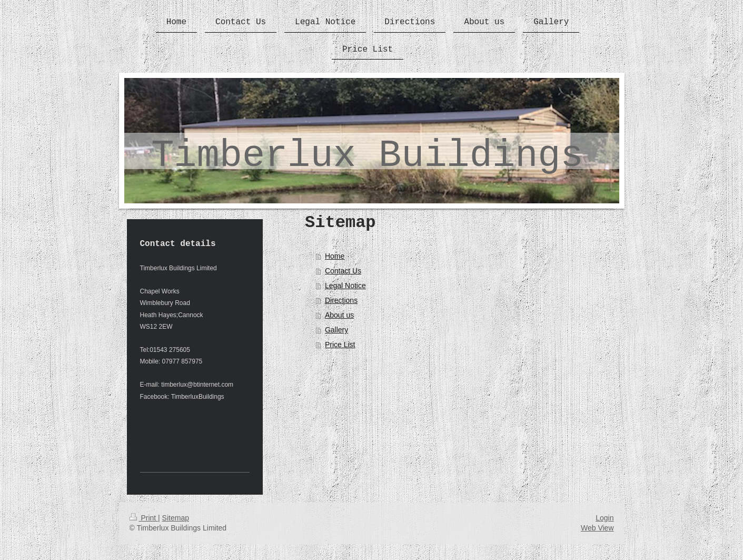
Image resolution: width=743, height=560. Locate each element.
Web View (597, 528)
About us (339, 315)
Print (144, 518)
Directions (341, 300)
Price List (340, 345)
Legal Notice (345, 286)
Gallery (336, 330)
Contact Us (343, 271)
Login (605, 518)
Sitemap (176, 518)
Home (335, 256)
